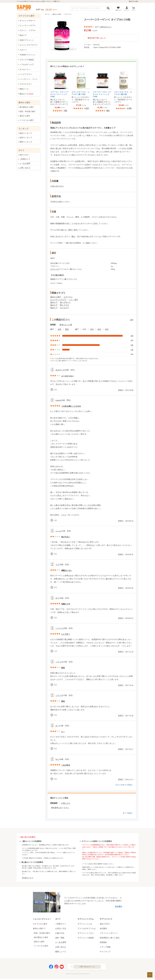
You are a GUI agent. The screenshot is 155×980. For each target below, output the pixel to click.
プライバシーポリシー (109, 933)
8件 (132, 336)
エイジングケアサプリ (28, 45)
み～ (57, 726)
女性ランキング (26, 138)
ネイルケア (64, 308)
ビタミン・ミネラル (28, 30)
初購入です (66, 604)
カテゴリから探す (40, 924)
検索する (108, 8)
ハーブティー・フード (28, 79)
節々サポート (65, 302)
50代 (107, 329)
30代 (92, 329)
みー (57, 598)
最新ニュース (61, 952)
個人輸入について (28, 878)
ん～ (63, 732)
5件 (132, 345)
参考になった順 (66, 325)
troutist (58, 400)
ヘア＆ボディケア (27, 65)
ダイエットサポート (28, 21)
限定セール (26, 94)
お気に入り (118, 10)
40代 (99, 329)
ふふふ (58, 531)
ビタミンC (55, 269)
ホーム (47, 14)
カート (134, 10)
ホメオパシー (25, 69)
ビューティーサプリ (58, 300)
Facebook (51, 967)
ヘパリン (59, 628)
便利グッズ (24, 89)
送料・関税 (60, 938)
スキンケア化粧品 (27, 60)
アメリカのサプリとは (87, 929)
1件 (132, 350)
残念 (63, 668)
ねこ (57, 759)
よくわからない (68, 376)
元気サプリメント (27, 40)
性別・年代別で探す (28, 111)
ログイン (127, 10)
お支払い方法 (61, 929)
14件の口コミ (105, 27)
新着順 (53, 325)
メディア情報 (105, 947)
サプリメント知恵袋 (86, 938)
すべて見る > (128, 813)
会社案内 (118, 906)
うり (57, 565)
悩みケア (54, 302)
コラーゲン (68, 14)
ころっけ (59, 662)
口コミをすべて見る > (124, 785)
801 (108, 111)
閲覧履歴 (54, 803)
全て (52, 329)
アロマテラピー (26, 84)
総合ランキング (26, 133)
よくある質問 (25, 164)
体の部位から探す (27, 107)
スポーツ (23, 50)
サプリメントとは (85, 924)
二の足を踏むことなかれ (71, 406)
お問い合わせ (25, 168)
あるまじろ (60, 370)
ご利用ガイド (25, 159)
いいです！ (66, 634)
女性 (59, 329)
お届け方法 (60, 933)
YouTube (62, 967)
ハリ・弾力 (73, 300)
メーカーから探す (27, 120)
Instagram (56, 967)
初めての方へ (24, 155)
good (52, 390)
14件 (132, 320)
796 (65, 111)
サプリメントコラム (86, 933)
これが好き (66, 765)
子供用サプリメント (28, 55)
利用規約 (103, 942)
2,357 (87, 108)
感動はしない (67, 570)
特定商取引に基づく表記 (110, 938)
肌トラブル (64, 305)
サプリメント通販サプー (24, 8)
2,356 (129, 108)
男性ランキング (26, 142)
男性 (67, 329)
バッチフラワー (26, 74)
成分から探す (57, 14)
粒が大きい (66, 537)
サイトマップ (105, 952)
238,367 (49, 9)
